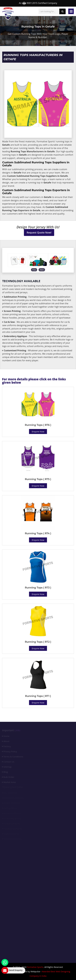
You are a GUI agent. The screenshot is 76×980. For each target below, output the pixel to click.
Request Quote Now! (39, 232)
